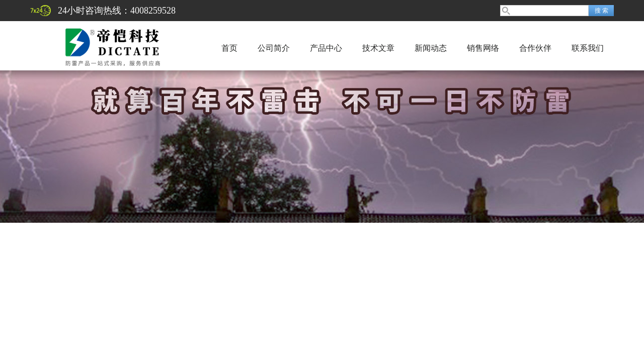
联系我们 (588, 48)
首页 (229, 48)
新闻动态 (431, 48)
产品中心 (326, 48)
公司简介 (274, 48)
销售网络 (483, 48)
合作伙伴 (535, 48)
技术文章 (378, 48)
